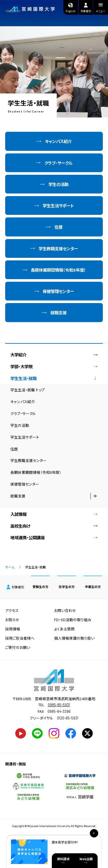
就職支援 (58, 312)
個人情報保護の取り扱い (74, 638)
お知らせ (12, 620)
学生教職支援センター (58, 248)
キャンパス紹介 (58, 141)
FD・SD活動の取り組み (73, 620)
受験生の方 (40, 587)
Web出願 (86, 859)
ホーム (10, 567)
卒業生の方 (93, 587)
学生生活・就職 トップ (28, 390)
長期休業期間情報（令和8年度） (58, 270)
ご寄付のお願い (18, 647)
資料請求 (63, 859)
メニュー (101, 9)
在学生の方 (67, 587)
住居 (58, 227)
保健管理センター (58, 291)
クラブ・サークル (58, 163)
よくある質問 (64, 629)
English (71, 7)
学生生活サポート (58, 205)
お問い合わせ (65, 610)
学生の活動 (58, 184)
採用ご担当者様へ (20, 638)
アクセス (12, 610)
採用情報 (13, 629)
